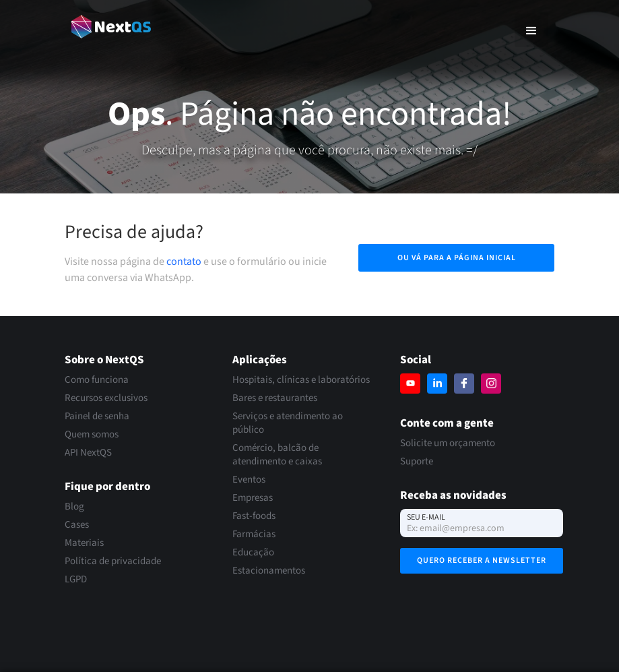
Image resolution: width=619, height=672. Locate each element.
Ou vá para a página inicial (457, 258)
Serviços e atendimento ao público (288, 423)
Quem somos (92, 435)
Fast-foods (254, 516)
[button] (531, 30)
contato (184, 262)
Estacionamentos (269, 571)
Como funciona (97, 380)
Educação (253, 553)
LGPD (76, 580)
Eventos (249, 480)
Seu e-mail (426, 517)
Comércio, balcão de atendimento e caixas (277, 455)
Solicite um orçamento (448, 444)
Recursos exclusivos (106, 398)
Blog (74, 507)
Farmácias (254, 534)
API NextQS (88, 453)
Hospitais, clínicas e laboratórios (301, 380)
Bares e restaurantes (275, 398)
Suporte (417, 462)
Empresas (253, 498)
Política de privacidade (113, 561)
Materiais (84, 543)
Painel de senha (97, 417)
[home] (111, 27)
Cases (77, 525)
